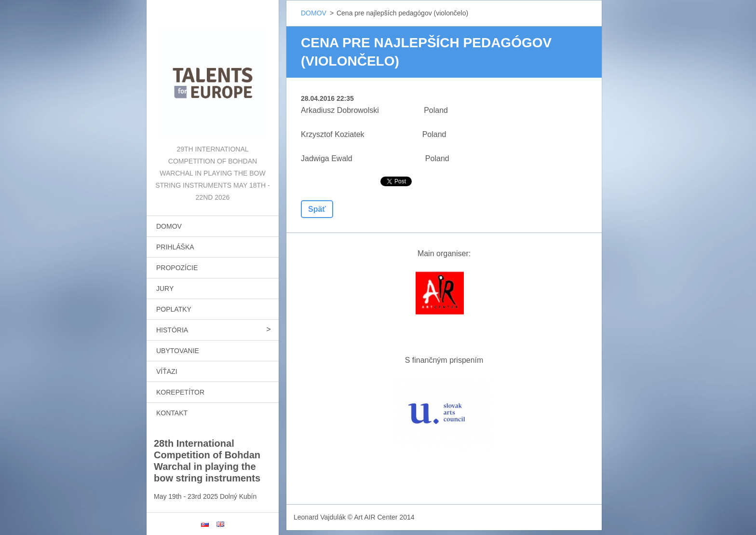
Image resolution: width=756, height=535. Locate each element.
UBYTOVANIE (178, 351)
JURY (165, 288)
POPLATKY (174, 309)
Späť (317, 209)
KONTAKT (172, 413)
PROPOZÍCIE (177, 268)
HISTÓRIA (172, 330)
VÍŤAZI (167, 371)
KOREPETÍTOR (180, 392)
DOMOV (169, 226)
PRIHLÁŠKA (175, 247)
